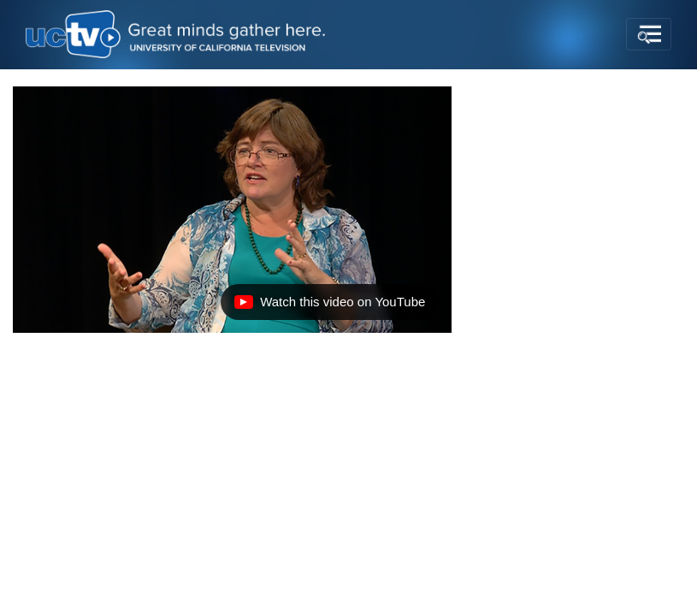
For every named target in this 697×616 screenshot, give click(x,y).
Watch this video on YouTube (329, 306)
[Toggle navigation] (649, 34)
